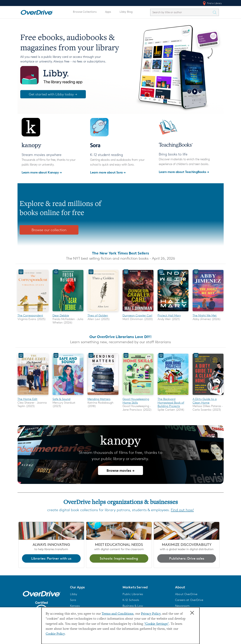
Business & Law (133, 606)
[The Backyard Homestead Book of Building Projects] (173, 395)
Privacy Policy (151, 614)
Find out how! (182, 510)
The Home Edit (27, 399)
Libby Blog (126, 12)
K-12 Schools (131, 600)
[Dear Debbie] (68, 312)
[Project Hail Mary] (173, 312)
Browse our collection (49, 230)
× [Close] (192, 613)
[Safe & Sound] (68, 395)
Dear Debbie (61, 315)
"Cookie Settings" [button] (157, 624)
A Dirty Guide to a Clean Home (205, 401)
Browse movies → (120, 470)
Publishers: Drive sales (187, 558)
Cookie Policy (55, 634)
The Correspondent (30, 315)
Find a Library (212, 3)
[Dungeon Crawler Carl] (138, 312)
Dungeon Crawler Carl (137, 315)
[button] (94, 587)
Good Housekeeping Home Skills (136, 401)
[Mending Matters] (103, 395)
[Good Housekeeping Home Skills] (138, 395)
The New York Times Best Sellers (120, 253)
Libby (74, 594)
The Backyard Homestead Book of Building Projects (171, 403)
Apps (108, 12)
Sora (73, 600)
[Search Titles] (216, 12)
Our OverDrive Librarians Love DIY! (120, 337)
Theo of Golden (98, 315)
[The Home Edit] (33, 395)
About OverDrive (186, 594)
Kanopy (75, 606)
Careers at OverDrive (189, 600)
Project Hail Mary (169, 315)
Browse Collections (85, 12)
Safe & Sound (61, 399)
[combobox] (181, 12)
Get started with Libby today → (53, 94)
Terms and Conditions (117, 614)
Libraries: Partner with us (51, 558)
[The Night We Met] (208, 312)
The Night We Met (205, 315)
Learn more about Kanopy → (42, 172)
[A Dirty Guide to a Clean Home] (208, 395)
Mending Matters (99, 399)
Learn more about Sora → (108, 172)
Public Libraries (133, 594)
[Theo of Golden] (103, 312)
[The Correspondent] (33, 312)
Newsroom (182, 606)
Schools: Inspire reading (119, 558)
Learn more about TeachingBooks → (184, 172)
